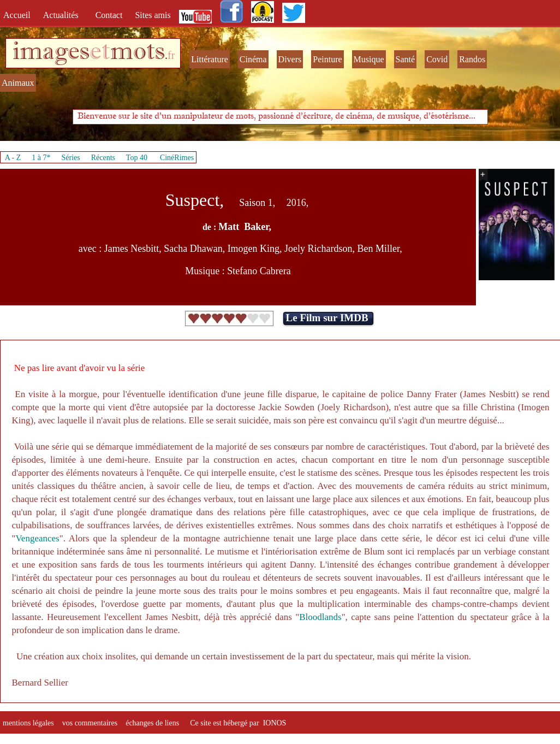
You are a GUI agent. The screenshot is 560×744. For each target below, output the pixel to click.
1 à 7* (41, 158)
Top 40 (137, 158)
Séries (71, 158)
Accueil (19, 15)
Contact (110, 15)
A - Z (13, 158)
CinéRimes (177, 158)
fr (171, 55)
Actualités (64, 15)
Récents (103, 158)
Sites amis (153, 15)
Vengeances (37, 538)
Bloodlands (320, 617)
